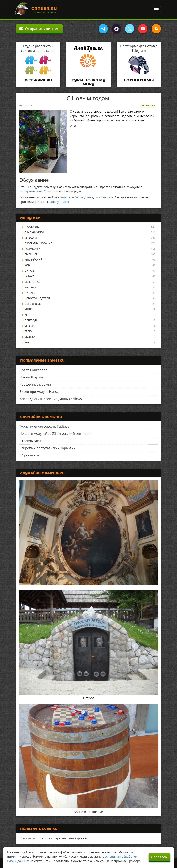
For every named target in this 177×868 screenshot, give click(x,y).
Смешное (31, 254)
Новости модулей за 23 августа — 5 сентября (55, 433)
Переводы (31, 320)
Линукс (30, 293)
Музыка (30, 337)
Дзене (89, 197)
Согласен (159, 857)
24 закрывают (30, 441)
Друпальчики (34, 232)
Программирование (38, 243)
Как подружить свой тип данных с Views (51, 399)
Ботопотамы (139, 80)
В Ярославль (29, 455)
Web (27, 265)
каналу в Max (58, 202)
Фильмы (31, 287)
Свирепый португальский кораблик (47, 448)
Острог (89, 698)
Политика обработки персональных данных (54, 838)
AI (26, 315)
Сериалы (31, 238)
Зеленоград (33, 282)
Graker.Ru (44, 9)
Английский (34, 260)
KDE (27, 342)
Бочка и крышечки (88, 812)
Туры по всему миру (88, 82)
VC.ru (79, 197)
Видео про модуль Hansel (39, 392)
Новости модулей (37, 298)
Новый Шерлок (32, 377)
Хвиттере (67, 197)
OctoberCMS (33, 304)
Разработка (32, 249)
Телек (28, 331)
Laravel (30, 276)
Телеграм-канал (31, 191)
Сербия (29, 326)
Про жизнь (147, 106)
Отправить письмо (39, 29)
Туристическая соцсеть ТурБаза (44, 426)
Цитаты (30, 271)
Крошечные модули (35, 384)
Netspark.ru (38, 80)
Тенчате (107, 197)
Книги (29, 309)
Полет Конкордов (33, 370)
